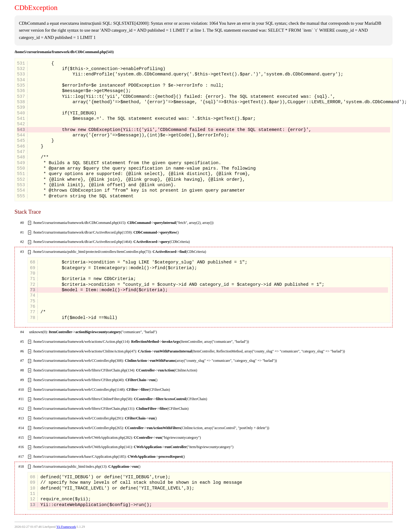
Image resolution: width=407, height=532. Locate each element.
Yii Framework (66, 527)
